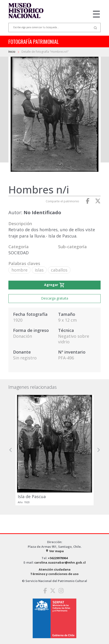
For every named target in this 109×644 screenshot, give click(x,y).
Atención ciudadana (55, 569)
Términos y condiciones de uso (54, 574)
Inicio (12, 52)
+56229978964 (58, 558)
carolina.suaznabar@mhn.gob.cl (60, 562)
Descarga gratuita (55, 298)
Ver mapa (55, 551)
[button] (11, 450)
